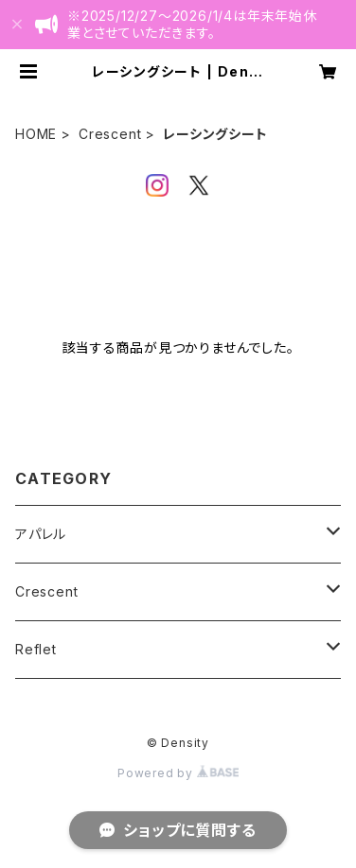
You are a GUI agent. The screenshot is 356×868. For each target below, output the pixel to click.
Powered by (178, 773)
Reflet (36, 649)
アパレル (41, 534)
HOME (36, 134)
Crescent (110, 134)
